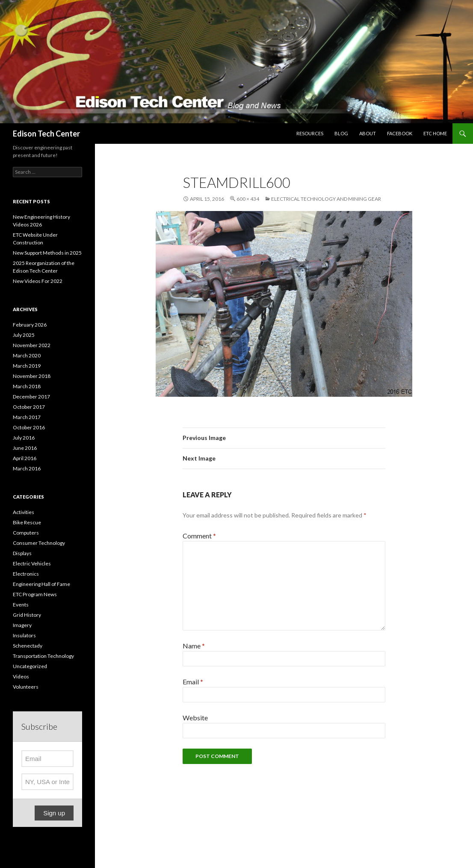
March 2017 (27, 417)
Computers (26, 533)
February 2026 (30, 325)
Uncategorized (30, 666)
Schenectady (28, 646)
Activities (24, 512)
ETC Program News (35, 594)
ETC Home (435, 133)
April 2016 (25, 458)
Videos (21, 676)
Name (194, 646)
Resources (310, 133)
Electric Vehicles (32, 563)
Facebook (400, 133)
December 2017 (31, 397)
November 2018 (32, 376)
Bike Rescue (27, 522)
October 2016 (29, 427)
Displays (22, 553)
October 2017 (29, 407)
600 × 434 (248, 199)
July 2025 (24, 335)
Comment (199, 536)
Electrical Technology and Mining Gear (326, 199)
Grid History (27, 615)
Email (193, 682)
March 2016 (27, 468)
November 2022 (32, 345)
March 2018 (27, 386)
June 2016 (25, 448)
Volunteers (26, 687)
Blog (341, 133)
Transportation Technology (43, 656)
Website (195, 718)
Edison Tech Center (46, 134)
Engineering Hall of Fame (41, 584)
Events (21, 605)
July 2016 (24, 438)
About (368, 133)
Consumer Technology (39, 543)
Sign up (54, 813)
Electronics (26, 574)
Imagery (22, 625)
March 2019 (27, 366)
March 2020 (27, 355)
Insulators (24, 635)
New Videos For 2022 (38, 281)
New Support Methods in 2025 (47, 253)
